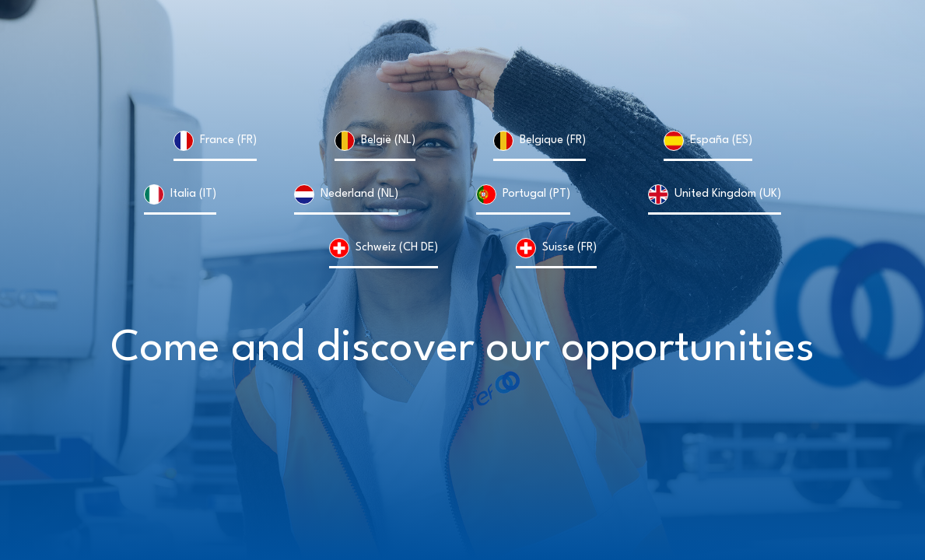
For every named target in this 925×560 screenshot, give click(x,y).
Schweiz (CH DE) (397, 248)
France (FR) (228, 140)
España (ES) (721, 140)
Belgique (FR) (553, 140)
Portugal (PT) (536, 194)
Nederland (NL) (359, 194)
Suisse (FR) (569, 248)
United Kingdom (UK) (728, 194)
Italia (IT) (193, 194)
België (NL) (388, 140)
